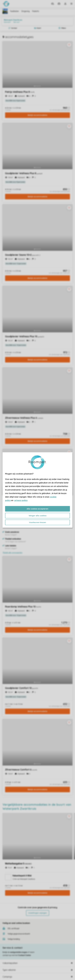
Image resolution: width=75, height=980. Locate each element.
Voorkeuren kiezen (37, 522)
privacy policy (21, 500)
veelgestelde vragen (19, 952)
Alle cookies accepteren (37, 509)
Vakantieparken (10, 963)
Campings (7, 977)
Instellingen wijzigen (38, 913)
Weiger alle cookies (38, 516)
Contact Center (25, 955)
